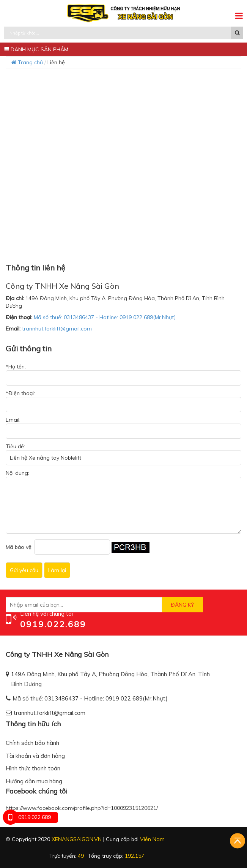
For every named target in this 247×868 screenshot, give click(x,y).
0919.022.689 (53, 624)
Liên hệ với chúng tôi (46, 614)
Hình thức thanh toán (33, 768)
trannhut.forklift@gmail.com (57, 329)
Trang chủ (27, 62)
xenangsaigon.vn (77, 839)
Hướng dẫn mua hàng (34, 781)
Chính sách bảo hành (32, 743)
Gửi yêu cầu (24, 570)
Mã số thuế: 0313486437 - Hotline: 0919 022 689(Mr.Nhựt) (105, 317)
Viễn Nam (152, 839)
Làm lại (57, 570)
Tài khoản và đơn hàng (35, 756)
